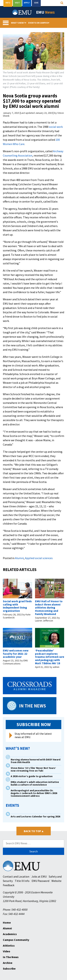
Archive (8, 963)
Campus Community (16, 940)
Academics (10, 934)
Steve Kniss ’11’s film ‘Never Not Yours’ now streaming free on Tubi (33, 769)
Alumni (19, 558)
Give (36, 3)
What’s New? (19, 23)
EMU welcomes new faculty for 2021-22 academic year (16, 654)
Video (7, 951)
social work (56, 127)
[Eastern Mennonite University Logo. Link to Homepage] (22, 12)
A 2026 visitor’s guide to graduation (32, 776)
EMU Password (40, 881)
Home (7, 922)
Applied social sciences (39, 558)
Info (8, 3)
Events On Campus (39, 23)
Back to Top (33, 831)
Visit (17, 3)
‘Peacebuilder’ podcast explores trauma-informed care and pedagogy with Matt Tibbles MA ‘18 (50, 657)
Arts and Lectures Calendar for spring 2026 (35, 817)
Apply (27, 3)
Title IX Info (22, 881)
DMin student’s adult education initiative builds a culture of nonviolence (35, 783)
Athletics (9, 945)
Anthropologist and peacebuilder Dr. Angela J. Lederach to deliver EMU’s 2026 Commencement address (34, 793)
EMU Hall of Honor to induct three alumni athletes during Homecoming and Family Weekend (49, 607)
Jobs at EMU (39, 876)
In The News (11, 957)
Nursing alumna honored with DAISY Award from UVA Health (36, 761)
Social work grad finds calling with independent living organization (17, 606)
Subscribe (9, 968)
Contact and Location (16, 876)
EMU (45, 12)
